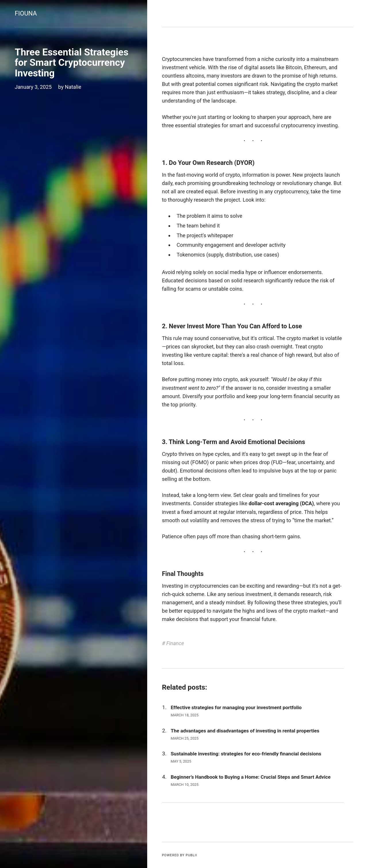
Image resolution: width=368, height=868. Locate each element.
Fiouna (26, 13)
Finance (175, 643)
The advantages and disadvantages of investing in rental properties (245, 731)
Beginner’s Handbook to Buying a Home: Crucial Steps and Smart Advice (251, 777)
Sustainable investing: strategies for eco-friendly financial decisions (246, 754)
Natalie (73, 87)
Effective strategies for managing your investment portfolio (236, 707)
